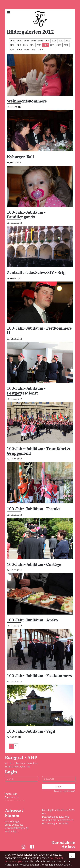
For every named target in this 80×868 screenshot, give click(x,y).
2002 (41, 49)
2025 (20, 41)
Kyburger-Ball (20, 157)
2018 (68, 41)
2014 (32, 45)
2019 (61, 41)
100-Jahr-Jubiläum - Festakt (33, 509)
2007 (12, 49)
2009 (59, 45)
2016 (19, 45)
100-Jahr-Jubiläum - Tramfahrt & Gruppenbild (39, 451)
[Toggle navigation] (8, 13)
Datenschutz (12, 797)
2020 (54, 41)
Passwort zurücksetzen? (65, 791)
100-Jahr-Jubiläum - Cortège (34, 565)
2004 (27, 49)
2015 (25, 45)
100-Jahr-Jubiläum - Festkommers (39, 676)
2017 (12, 45)
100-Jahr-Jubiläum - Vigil (31, 731)
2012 (46, 45)
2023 (34, 41)
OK (72, 856)
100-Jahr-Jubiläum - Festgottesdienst (26, 391)
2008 (66, 45)
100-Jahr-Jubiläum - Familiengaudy (26, 215)
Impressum (11, 794)
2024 (27, 41)
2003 (34, 49)
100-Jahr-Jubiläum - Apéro (32, 620)
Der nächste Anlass (63, 845)
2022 (41, 41)
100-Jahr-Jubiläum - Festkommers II (39, 331)
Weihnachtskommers (27, 101)
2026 (13, 41)
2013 (39, 45)
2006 (19, 49)
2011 (52, 45)
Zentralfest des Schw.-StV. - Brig (36, 273)
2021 (47, 41)
